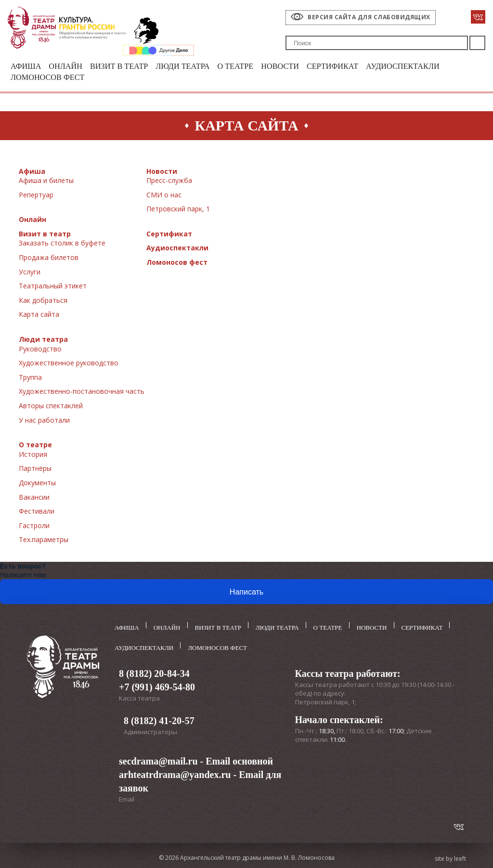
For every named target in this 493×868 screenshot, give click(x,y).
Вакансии (34, 498)
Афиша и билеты (46, 181)
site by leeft (450, 857)
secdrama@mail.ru (158, 760)
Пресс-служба (169, 181)
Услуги (30, 273)
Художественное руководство (69, 364)
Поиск (477, 43)
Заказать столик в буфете (62, 244)
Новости (291, 67)
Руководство (40, 350)
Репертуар (36, 196)
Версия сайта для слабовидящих (369, 17)
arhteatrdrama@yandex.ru (175, 773)
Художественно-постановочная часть (82, 393)
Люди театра (189, 67)
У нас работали (44, 421)
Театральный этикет (53, 287)
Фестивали (37, 512)
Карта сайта (39, 316)
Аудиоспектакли (419, 67)
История (33, 455)
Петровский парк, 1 (178, 210)
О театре (245, 67)
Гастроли (34, 526)
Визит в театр (123, 67)
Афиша (26, 67)
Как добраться (43, 301)
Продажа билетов (49, 258)
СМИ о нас (164, 196)
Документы (37, 484)
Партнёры (35, 469)
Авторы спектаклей (51, 407)
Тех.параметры (44, 540)
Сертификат (345, 67)
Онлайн (68, 67)
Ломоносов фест (49, 78)
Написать (246, 593)
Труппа (30, 378)
